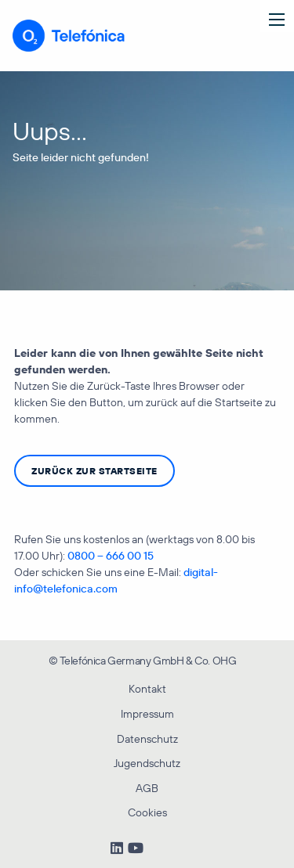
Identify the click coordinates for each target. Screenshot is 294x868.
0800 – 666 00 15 (111, 556)
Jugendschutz (147, 763)
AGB (147, 788)
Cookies (147, 812)
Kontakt (147, 689)
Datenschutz (147, 739)
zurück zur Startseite (94, 471)
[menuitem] (147, 659)
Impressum (147, 714)
